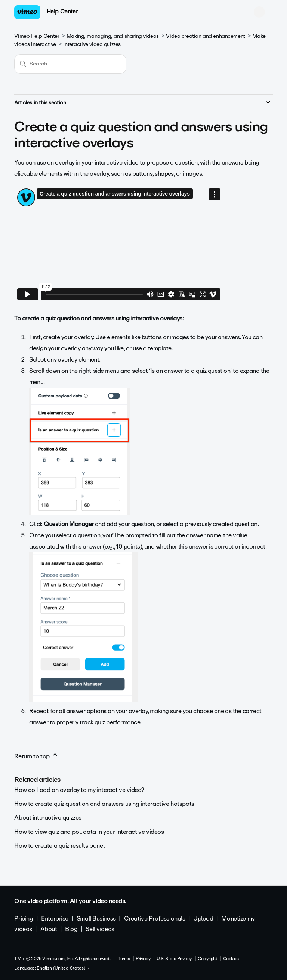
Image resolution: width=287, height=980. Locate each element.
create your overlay (68, 337)
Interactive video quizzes (92, 44)
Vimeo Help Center (37, 36)
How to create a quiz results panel (59, 846)
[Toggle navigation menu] (260, 12)
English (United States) (64, 968)
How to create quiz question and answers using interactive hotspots (104, 804)
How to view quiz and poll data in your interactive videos (89, 832)
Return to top (36, 756)
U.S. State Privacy (174, 959)
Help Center (62, 12)
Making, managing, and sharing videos (113, 36)
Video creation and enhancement (205, 36)
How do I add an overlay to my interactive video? (79, 790)
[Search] (70, 64)
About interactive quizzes (48, 818)
